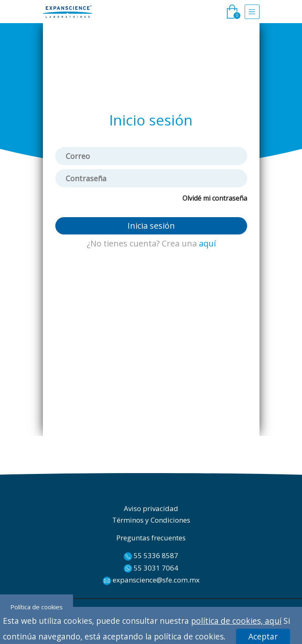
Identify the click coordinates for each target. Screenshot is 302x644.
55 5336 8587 (151, 556)
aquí (207, 243)
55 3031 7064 (151, 568)
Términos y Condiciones (151, 520)
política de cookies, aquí (236, 621)
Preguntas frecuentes (151, 538)
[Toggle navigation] (252, 12)
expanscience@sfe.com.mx (151, 580)
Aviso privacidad (151, 508)
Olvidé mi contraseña (215, 198)
